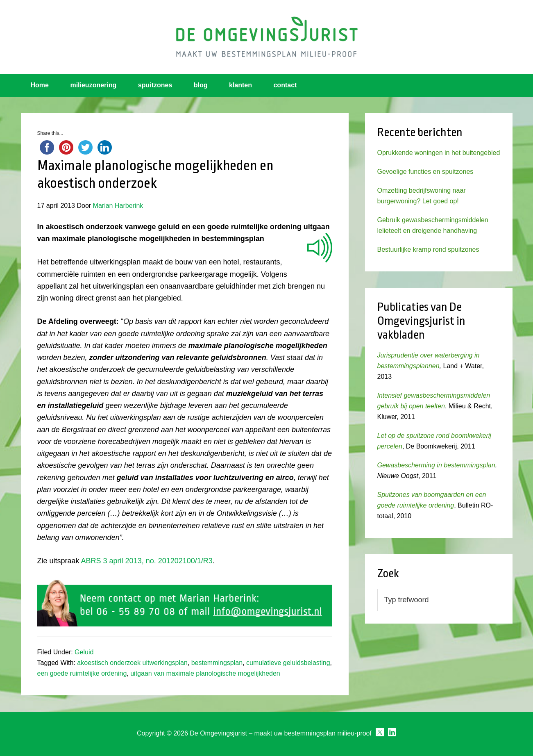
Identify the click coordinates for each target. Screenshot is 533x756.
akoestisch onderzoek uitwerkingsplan (132, 663)
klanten (240, 85)
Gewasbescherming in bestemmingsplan (436, 465)
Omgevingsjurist (267, 37)
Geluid (84, 652)
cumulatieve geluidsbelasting (288, 663)
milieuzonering (93, 85)
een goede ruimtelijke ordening (82, 673)
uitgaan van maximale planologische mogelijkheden (205, 673)
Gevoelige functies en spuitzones (425, 172)
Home (40, 85)
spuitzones (155, 85)
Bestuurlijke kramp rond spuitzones (428, 249)
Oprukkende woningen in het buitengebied (439, 153)
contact (285, 85)
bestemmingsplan (217, 663)
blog (201, 85)
